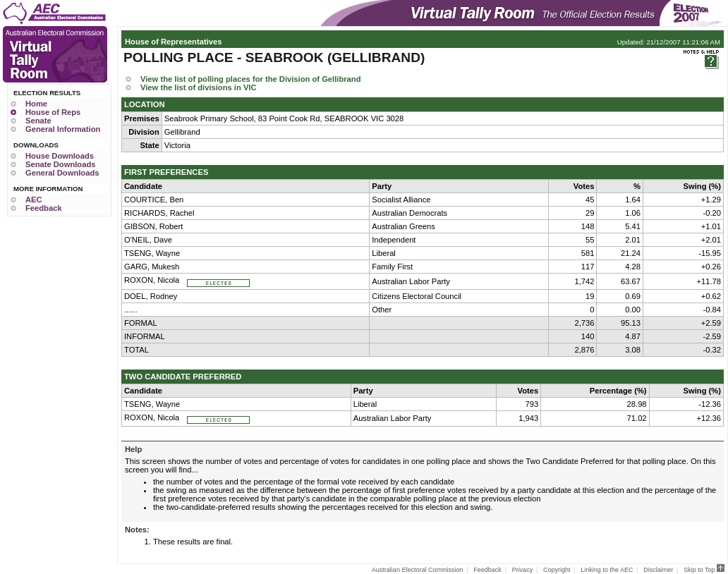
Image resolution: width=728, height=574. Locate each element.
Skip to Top (704, 570)
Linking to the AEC (607, 570)
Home (36, 104)
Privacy (523, 570)
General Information (63, 129)
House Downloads (60, 156)
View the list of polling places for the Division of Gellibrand (250, 79)
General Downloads (62, 173)
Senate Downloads (60, 164)
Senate (38, 121)
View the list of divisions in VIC (199, 87)
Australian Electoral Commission (418, 570)
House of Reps (53, 112)
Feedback (44, 208)
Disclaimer (658, 570)
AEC (34, 200)
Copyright (557, 570)
